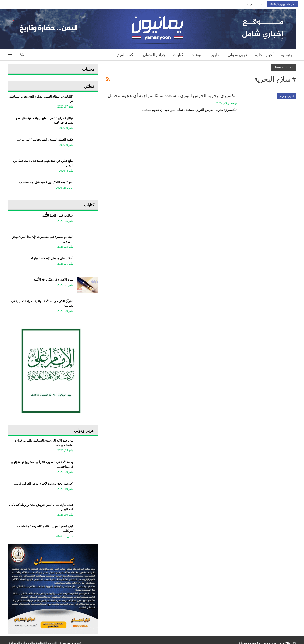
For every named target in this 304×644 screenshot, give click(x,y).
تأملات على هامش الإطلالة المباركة (52, 258)
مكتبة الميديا (125, 55)
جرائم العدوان (154, 55)
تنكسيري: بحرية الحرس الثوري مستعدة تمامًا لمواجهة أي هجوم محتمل (172, 96)
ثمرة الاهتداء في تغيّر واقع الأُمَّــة (53, 280)
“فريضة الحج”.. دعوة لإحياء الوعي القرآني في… (44, 484)
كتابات (178, 55)
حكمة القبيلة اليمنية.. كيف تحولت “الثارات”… (45, 140)
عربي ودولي (238, 55)
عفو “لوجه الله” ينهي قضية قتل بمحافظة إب (46, 182)
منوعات (197, 55)
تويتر (261, 4)
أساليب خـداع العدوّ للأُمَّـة (58, 216)
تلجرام (251, 4)
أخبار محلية (264, 55)
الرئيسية (288, 55)
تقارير (216, 55)
